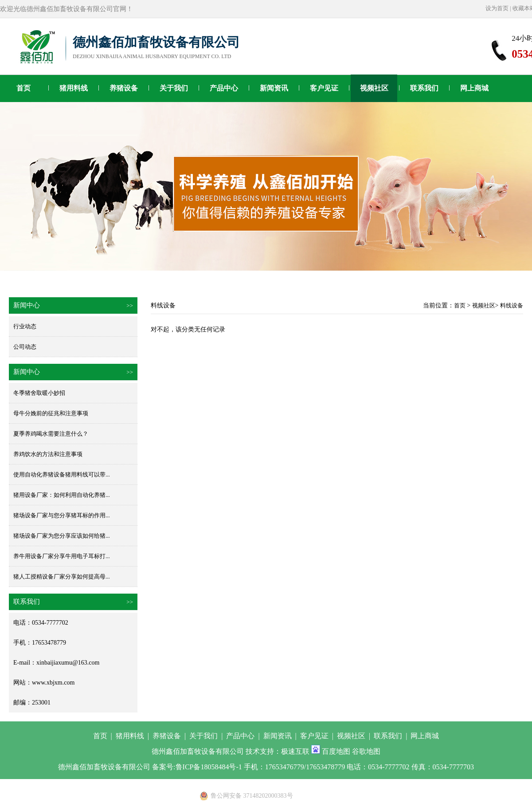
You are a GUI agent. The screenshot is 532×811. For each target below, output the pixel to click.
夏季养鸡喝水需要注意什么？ (51, 434)
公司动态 (25, 347)
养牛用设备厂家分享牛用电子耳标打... (62, 556)
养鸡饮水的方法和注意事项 (48, 454)
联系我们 (424, 88)
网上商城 (474, 88)
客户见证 (324, 88)
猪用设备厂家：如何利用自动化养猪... (62, 495)
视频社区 (374, 88)
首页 (23, 88)
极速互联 (295, 751)
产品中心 (224, 88)
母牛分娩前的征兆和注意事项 (51, 413)
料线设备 (512, 305)
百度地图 (336, 751)
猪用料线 (74, 88)
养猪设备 (124, 88)
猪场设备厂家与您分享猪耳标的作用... (62, 515)
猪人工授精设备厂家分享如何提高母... (62, 577)
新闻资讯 (274, 88)
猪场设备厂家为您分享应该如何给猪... (62, 536)
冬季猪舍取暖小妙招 (39, 393)
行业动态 (25, 326)
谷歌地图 (366, 751)
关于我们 (174, 88)
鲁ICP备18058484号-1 (209, 767)
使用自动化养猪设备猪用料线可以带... (62, 474)
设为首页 (497, 8)
